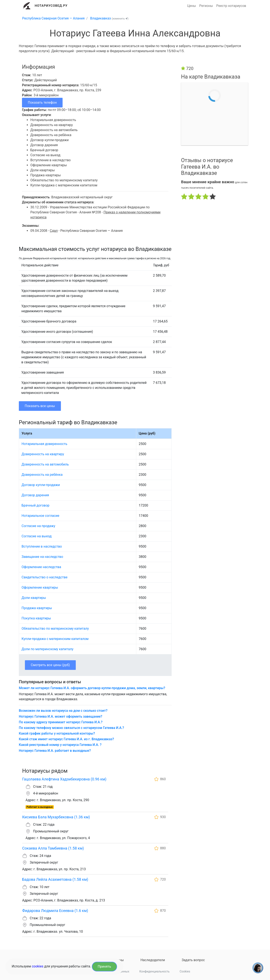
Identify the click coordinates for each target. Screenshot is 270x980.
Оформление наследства (41, 567)
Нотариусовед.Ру (51, 6)
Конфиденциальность (154, 971)
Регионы (206, 6)
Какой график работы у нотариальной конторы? (57, 733)
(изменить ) (120, 19)
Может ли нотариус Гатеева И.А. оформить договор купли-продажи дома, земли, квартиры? (92, 688)
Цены (192, 6)
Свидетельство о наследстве (44, 577)
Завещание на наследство (42, 557)
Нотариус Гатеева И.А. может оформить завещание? (60, 716)
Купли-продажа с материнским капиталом (55, 639)
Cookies (185, 971)
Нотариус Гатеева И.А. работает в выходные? (55, 751)
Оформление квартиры (40, 587)
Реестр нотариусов (231, 6)
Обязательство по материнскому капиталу (55, 629)
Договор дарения (35, 495)
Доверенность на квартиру (43, 454)
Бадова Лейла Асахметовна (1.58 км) (55, 879)
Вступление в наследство (42, 546)
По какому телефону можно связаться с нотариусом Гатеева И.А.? (71, 728)
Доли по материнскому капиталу (48, 649)
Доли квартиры (34, 598)
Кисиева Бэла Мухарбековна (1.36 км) (56, 817)
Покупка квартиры (36, 618)
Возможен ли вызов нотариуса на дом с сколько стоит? (63, 711)
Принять (104, 966)
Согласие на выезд (37, 536)
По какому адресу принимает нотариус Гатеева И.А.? (61, 722)
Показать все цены (40, 406)
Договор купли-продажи (41, 485)
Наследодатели (153, 960)
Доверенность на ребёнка (42, 475)
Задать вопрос (193, 960)
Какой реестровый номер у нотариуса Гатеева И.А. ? (60, 745)
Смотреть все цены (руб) (50, 665)
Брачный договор (35, 505)
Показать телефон (42, 103)
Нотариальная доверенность (44, 444)
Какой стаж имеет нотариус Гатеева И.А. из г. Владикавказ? (66, 739)
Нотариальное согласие (40, 516)
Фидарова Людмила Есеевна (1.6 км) (55, 911)
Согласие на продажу (38, 526)
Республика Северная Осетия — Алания (53, 18)
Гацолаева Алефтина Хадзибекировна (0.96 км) (64, 779)
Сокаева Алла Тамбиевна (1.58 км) (53, 848)
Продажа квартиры (37, 608)
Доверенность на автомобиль (45, 464)
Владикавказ (101, 18)
